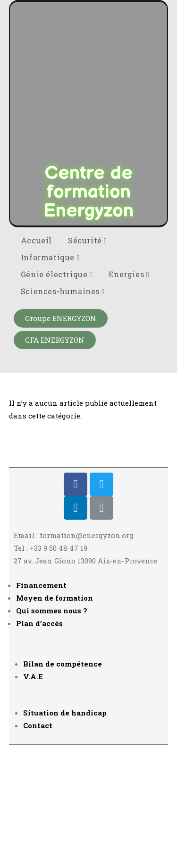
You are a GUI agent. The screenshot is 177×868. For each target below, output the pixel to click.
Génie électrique (57, 395)
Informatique (50, 378)
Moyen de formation (55, 719)
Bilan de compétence (63, 785)
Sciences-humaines (63, 412)
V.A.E (33, 797)
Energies (129, 395)
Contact (38, 846)
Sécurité (88, 361)
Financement (41, 706)
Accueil (36, 361)
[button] (61, 439)
